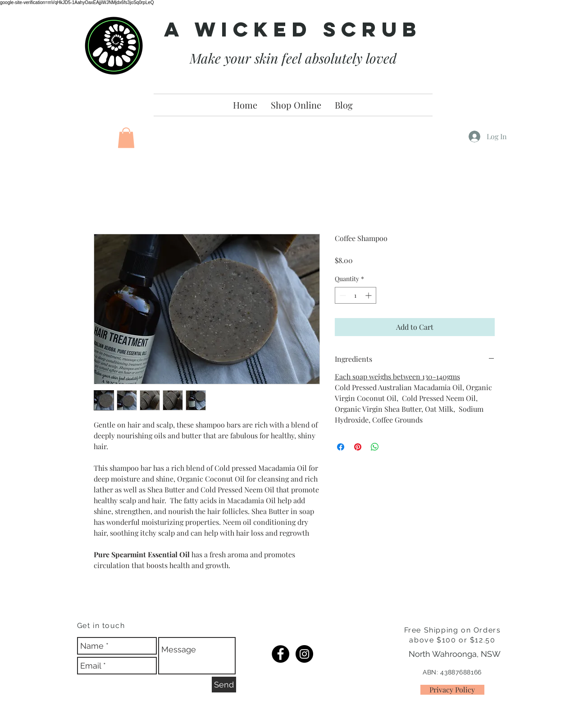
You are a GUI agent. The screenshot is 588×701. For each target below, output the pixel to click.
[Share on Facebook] (341, 447)
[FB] (280, 654)
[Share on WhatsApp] (375, 447)
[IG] (304, 654)
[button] (126, 138)
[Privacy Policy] (452, 690)
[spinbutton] (356, 295)
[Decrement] (342, 295)
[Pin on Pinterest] (358, 447)
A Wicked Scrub (293, 29)
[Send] (224, 685)
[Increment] (369, 295)
